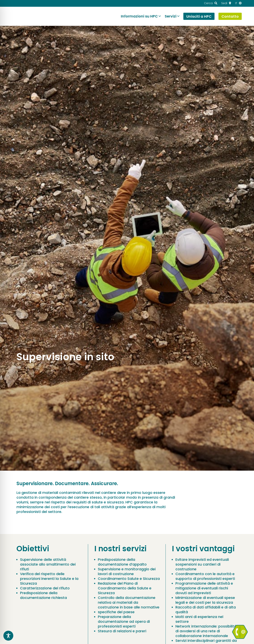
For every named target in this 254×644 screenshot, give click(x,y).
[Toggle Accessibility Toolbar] (8, 636)
